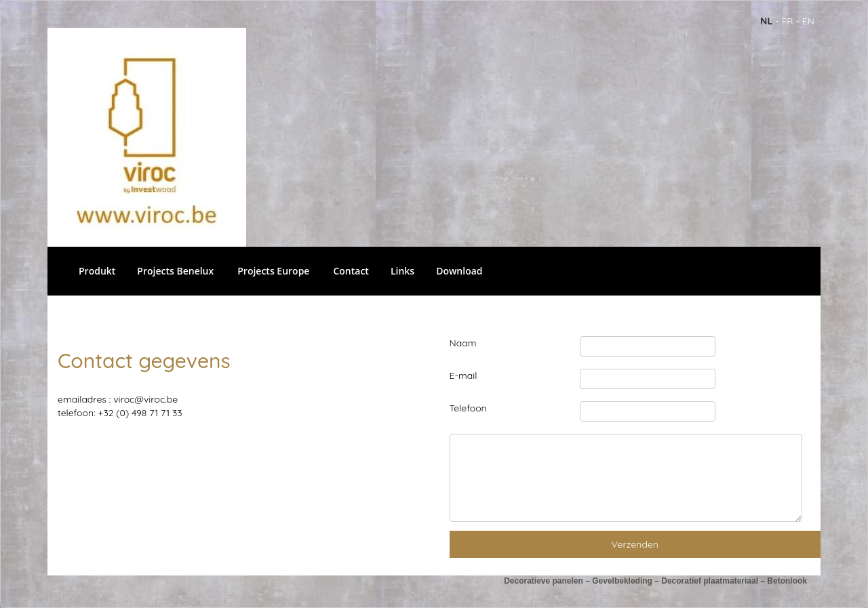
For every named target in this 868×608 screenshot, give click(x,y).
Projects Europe (273, 271)
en (808, 21)
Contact (351, 271)
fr (787, 21)
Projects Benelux (175, 271)
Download (459, 271)
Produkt (97, 271)
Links (402, 271)
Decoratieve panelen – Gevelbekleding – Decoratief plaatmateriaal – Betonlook (655, 581)
